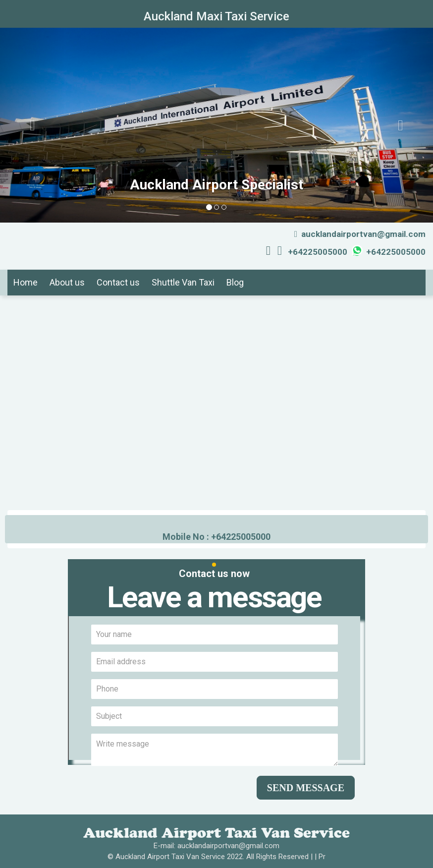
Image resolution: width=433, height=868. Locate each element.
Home (26, 282)
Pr (322, 857)
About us (67, 282)
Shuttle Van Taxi (183, 282)
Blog (235, 282)
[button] (32, 125)
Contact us (118, 282)
